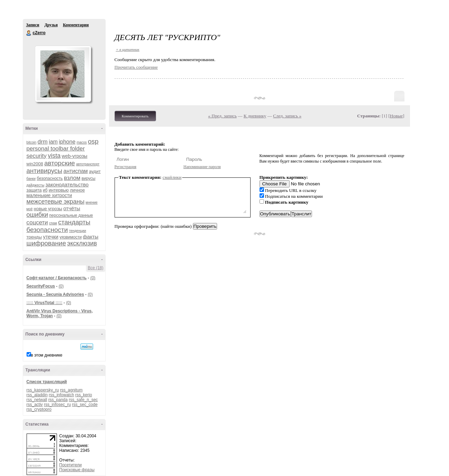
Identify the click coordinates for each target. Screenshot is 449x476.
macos (82, 142)
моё (30, 209)
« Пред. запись (222, 116)
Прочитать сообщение (136, 67)
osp (93, 141)
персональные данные (71, 215)
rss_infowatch (61, 395)
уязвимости (71, 237)
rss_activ (35, 405)
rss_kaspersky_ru (43, 390)
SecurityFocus (41, 286)
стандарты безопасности (58, 226)
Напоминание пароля (202, 167)
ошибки (37, 215)
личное (77, 190)
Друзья (51, 25)
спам (53, 223)
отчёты (72, 208)
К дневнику (255, 116)
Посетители (71, 465)
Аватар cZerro (63, 74)
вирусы (88, 178)
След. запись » (287, 116)
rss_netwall (37, 400)
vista (54, 156)
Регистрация (126, 167)
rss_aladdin (37, 395)
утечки (51, 237)
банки (31, 179)
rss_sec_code (85, 405)
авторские (60, 163)
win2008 (35, 164)
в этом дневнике (47, 355)
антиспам (76, 171)
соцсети (37, 222)
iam (53, 142)
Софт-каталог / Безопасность (57, 278)
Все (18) (95, 268)
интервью (59, 190)
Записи (33, 25)
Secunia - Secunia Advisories (55, 294)
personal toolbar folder (56, 149)
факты (91, 237)
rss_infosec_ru (57, 405)
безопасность (50, 178)
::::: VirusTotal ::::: (45, 303)
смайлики (172, 177)
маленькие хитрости (49, 195)
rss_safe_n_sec (83, 400)
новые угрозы (48, 209)
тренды (34, 237)
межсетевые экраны (56, 202)
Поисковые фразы (77, 470)
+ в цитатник (128, 49)
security (37, 156)
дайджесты (36, 185)
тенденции (77, 231)
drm (43, 142)
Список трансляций (47, 382)
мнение (92, 202)
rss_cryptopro (39, 409)
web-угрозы (75, 156)
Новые (396, 116)
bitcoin (32, 142)
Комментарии (76, 25)
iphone (67, 142)
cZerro (29, 33)
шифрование (46, 243)
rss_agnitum (71, 390)
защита (34, 190)
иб (45, 190)
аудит (95, 171)
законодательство (67, 184)
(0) (93, 278)
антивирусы (45, 171)
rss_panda (58, 400)
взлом (72, 178)
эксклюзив (82, 243)
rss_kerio (84, 395)
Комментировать (135, 116)
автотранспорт (88, 164)
